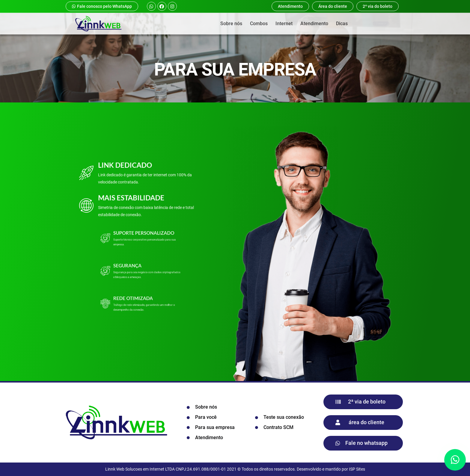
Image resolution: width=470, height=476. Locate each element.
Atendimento (314, 24)
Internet (284, 24)
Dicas (342, 24)
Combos (259, 24)
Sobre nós (231, 24)
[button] (455, 460)
